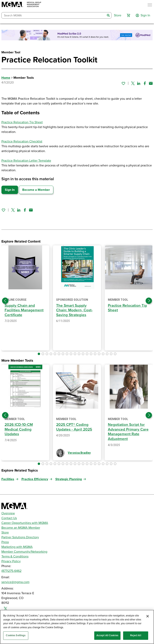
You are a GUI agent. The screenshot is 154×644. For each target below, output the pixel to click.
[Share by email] (151, 83)
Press (5, 542)
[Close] (148, 616)
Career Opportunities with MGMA (25, 523)
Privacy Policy (11, 561)
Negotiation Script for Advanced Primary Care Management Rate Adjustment (128, 432)
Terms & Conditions (15, 556)
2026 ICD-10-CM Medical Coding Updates (19, 429)
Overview (8, 513)
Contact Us (9, 518)
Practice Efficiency (35, 479)
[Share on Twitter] (133, 83)
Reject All (136, 635)
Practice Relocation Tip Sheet (22, 122)
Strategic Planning (69, 479)
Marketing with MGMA (17, 547)
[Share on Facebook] (145, 83)
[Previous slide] (5, 301)
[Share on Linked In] (139, 83)
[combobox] (54, 15)
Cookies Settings (16, 635)
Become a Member (36, 190)
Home (6, 78)
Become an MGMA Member (21, 528)
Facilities (8, 479)
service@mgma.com (15, 582)
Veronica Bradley (79, 453)
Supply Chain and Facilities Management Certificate (24, 310)
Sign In (10, 190)
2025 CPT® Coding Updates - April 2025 (74, 427)
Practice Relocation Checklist (22, 141)
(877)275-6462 (11, 571)
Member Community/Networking (24, 552)
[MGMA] (21, 5)
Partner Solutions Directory (20, 537)
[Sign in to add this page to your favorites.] (123, 83)
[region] (77, 627)
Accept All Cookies (107, 635)
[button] (129, 15)
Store (5, 533)
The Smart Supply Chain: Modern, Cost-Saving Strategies (74, 310)
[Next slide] (149, 301)
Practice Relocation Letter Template (26, 161)
